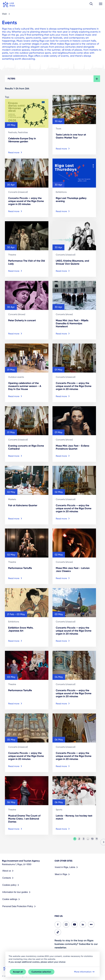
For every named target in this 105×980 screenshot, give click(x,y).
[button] (91, 4)
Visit (4, 14)
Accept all (18, 972)
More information (85, 972)
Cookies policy (11, 885)
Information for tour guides (17, 892)
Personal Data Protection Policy (19, 906)
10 (92, 839)
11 (97, 839)
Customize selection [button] (41, 972)
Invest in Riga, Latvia (67, 867)
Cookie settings (12, 899)
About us (8, 871)
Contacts (8, 878)
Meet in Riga (63, 874)
